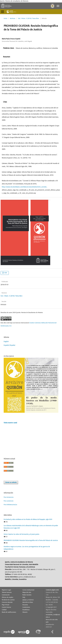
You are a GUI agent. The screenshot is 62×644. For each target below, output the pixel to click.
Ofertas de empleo (7, 597)
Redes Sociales (27, 595)
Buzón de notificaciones (9, 612)
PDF (6, 273)
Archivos (13, 18)
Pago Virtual (6, 605)
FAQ (24, 597)
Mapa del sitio (27, 592)
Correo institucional (28, 590)
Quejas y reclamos (28, 600)
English (6, 342)
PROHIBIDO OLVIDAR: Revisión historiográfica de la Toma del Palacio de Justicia (31, 540)
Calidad (4, 610)
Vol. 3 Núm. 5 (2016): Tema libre (28, 18)
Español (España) (9, 345)
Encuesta (25, 605)
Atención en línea (28, 602)
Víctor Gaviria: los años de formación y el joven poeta (21, 534)
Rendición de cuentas (8, 600)
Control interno (6, 607)
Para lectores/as (9, 497)
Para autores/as (9, 501)
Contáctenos (26, 607)
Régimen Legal (6, 590)
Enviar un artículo (11, 482)
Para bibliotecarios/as (10, 505)
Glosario (25, 612)
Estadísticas (26, 610)
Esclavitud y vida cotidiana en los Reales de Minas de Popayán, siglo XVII (28, 519)
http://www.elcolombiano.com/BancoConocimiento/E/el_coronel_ (24, 187)
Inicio (5, 18)
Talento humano (7, 592)
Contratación (6, 595)
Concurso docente (7, 602)
